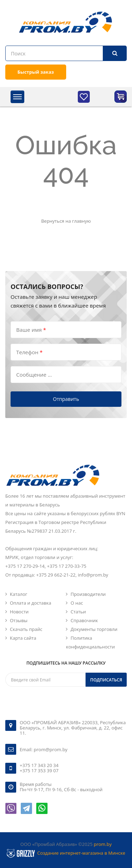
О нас (77, 603)
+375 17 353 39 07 (39, 771)
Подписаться (106, 680)
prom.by (103, 844)
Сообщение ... (34, 375)
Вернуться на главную (66, 221)
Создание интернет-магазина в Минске (81, 853)
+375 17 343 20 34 (39, 765)
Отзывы (19, 620)
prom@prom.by (51, 749)
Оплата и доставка (30, 603)
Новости (19, 612)
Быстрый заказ (36, 72)
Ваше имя (31, 330)
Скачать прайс (26, 629)
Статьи (78, 612)
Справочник (84, 620)
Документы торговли (94, 629)
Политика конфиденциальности (90, 642)
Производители (88, 594)
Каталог (18, 594)
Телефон (29, 352)
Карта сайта (23, 638)
